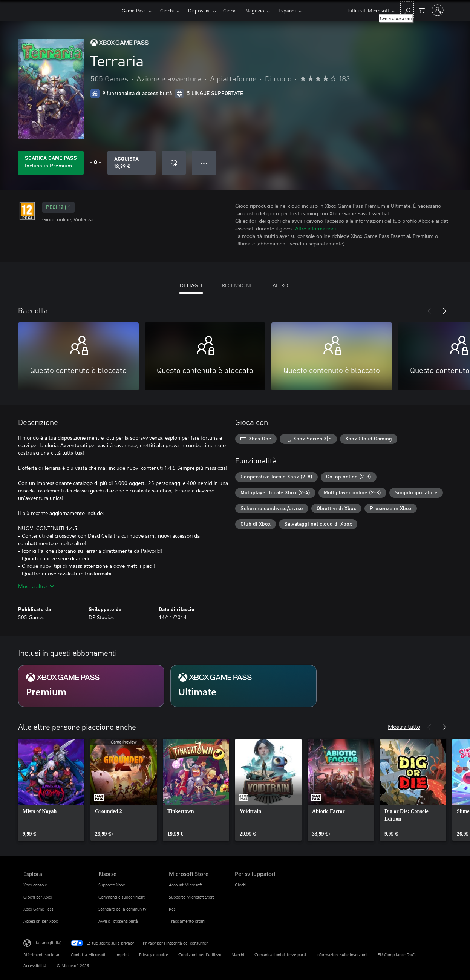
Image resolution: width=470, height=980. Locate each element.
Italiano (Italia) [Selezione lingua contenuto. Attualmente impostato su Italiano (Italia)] (48, 942)
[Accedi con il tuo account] (438, 10)
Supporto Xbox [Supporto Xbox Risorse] (112, 885)
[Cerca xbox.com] (407, 10)
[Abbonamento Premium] (91, 686)
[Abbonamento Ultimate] (243, 686)
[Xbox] (99, 11)
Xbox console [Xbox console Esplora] (35, 885)
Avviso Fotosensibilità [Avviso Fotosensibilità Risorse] (118, 921)
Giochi (167, 10)
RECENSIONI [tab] (237, 285)
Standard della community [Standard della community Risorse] (122, 909)
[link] (51, 790)
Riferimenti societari (42, 955)
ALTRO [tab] (280, 285)
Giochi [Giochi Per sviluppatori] (241, 885)
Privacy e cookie (154, 955)
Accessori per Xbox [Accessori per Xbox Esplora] (41, 921)
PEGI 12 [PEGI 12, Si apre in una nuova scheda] (58, 207)
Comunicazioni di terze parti (280, 955)
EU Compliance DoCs (397, 955)
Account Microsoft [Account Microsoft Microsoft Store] (185, 885)
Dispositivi (199, 10)
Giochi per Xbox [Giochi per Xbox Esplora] (38, 897)
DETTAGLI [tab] (191, 285)
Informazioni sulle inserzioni (342, 955)
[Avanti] (444, 311)
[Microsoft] (49, 11)
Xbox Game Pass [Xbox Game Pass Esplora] (38, 909)
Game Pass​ (134, 10)
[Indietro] (429, 311)
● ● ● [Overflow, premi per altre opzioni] (204, 163)
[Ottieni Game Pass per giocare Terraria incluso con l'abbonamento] (51, 163)
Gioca (229, 10)
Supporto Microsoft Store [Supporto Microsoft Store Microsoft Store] (192, 897)
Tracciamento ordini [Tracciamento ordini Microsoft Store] (187, 921)
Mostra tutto (404, 726)
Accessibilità (35, 965)
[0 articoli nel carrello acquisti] (422, 10)
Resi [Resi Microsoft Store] (173, 909)
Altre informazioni (315, 228)
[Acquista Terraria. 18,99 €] (132, 163)
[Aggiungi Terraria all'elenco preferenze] (174, 163)
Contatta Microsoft (88, 955)
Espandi (287, 10)
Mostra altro (36, 586)
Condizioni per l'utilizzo (200, 955)
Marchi (238, 955)
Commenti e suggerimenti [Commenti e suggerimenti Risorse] (122, 897)
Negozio (255, 10)
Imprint (122, 955)
